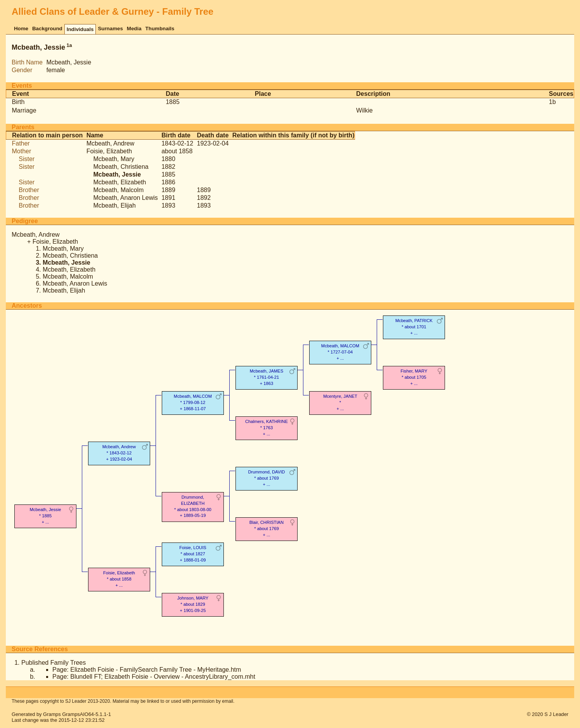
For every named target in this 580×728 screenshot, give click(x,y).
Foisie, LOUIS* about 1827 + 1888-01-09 (193, 554)
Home (21, 29)
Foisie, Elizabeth (109, 151)
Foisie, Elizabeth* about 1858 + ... (119, 579)
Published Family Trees (54, 663)
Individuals (80, 29)
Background (47, 29)
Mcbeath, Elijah (114, 205)
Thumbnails (160, 29)
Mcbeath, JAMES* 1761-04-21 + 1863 (267, 377)
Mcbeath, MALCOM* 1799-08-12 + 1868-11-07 (193, 402)
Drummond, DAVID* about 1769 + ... (266, 478)
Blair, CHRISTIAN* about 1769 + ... (267, 528)
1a (69, 45)
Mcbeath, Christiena (121, 167)
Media (134, 29)
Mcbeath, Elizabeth (119, 182)
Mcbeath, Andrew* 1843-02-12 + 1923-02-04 (119, 453)
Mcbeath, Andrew (111, 143)
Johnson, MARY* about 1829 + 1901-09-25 (193, 604)
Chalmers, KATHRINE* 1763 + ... (267, 427)
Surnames (110, 29)
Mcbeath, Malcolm (118, 190)
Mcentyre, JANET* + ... (340, 402)
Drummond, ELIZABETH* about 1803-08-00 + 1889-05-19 (193, 506)
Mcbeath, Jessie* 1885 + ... (46, 516)
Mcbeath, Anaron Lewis (125, 198)
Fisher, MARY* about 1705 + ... (414, 377)
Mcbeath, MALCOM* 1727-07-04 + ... (340, 352)
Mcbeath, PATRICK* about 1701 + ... (414, 327)
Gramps (52, 714)
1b (552, 102)
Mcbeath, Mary (114, 159)
